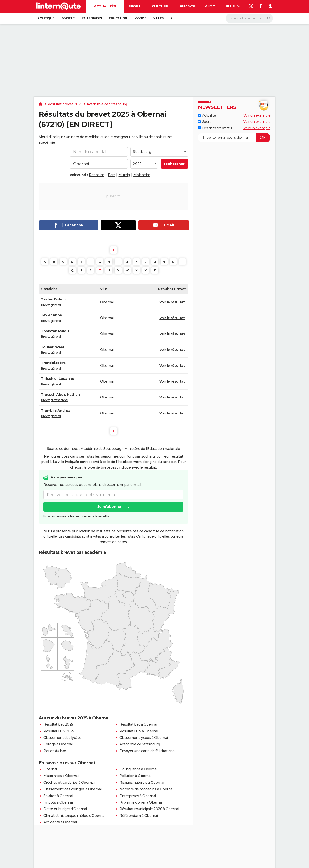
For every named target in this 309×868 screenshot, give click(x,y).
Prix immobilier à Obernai (141, 802)
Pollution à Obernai (135, 776)
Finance (187, 6)
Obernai (50, 769)
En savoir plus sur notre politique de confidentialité (76, 516)
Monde (140, 18)
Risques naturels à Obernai (142, 783)
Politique (46, 18)
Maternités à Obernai (61, 776)
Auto (210, 6)
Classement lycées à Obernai (144, 738)
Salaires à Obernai (58, 796)
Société (68, 18)
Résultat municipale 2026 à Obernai (149, 809)
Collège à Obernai (58, 744)
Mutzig (124, 175)
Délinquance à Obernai (138, 769)
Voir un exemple (257, 115)
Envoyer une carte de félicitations (147, 751)
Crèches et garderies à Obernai (69, 783)
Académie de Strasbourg (107, 104)
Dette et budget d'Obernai (65, 809)
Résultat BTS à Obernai (139, 731)
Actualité (207, 115)
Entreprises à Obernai (138, 796)
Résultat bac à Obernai (138, 724)
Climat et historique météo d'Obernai (74, 816)
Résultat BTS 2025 (59, 731)
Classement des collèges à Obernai (73, 789)
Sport (135, 6)
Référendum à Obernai (139, 816)
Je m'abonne (109, 507)
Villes (158, 18)
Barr (111, 175)
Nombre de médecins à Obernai (146, 789)
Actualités (105, 6)
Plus (233, 6)
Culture (160, 6)
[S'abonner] (234, 138)
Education (118, 18)
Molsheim (142, 175)
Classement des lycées (63, 738)
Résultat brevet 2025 (65, 104)
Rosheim (97, 175)
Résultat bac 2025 (58, 724)
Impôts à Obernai (58, 802)
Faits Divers (92, 18)
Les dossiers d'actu (215, 128)
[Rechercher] (249, 18)
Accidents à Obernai (60, 822)
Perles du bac (55, 751)
